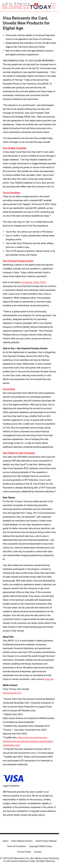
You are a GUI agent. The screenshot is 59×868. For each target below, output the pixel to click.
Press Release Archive (22, 841)
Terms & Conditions (17, 846)
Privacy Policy (24, 852)
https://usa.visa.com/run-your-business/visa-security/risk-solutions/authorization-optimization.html (28, 741)
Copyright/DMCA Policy (41, 846)
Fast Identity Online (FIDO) (33, 282)
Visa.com (49, 679)
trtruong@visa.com (12, 693)
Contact (38, 852)
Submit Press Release (46, 841)
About (6, 841)
